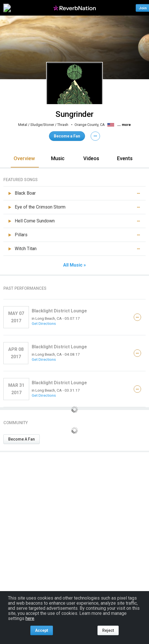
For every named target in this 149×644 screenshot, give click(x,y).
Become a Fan (67, 136)
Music (58, 158)
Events (125, 158)
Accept (42, 630)
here (30, 618)
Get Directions (44, 323)
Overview (24, 158)
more (126, 125)
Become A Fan (22, 439)
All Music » (74, 265)
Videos (91, 158)
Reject (108, 630)
